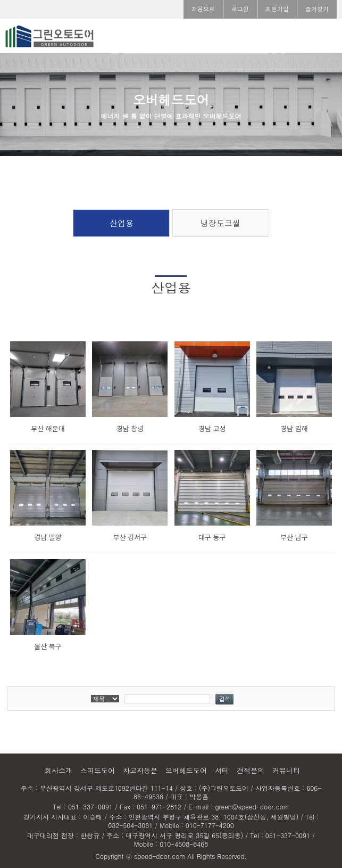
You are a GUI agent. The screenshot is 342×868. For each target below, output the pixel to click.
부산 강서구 (130, 537)
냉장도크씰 (220, 223)
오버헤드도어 (186, 770)
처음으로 (203, 9)
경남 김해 (294, 428)
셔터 (222, 770)
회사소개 (59, 770)
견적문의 (251, 770)
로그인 (240, 9)
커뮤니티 (286, 770)
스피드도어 (98, 770)
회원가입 (277, 9)
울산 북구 (48, 646)
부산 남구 (294, 537)
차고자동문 (140, 770)
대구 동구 (212, 537)
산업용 (122, 223)
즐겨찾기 (317, 9)
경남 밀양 (48, 537)
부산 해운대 (48, 428)
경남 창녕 (130, 428)
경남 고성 (212, 428)
